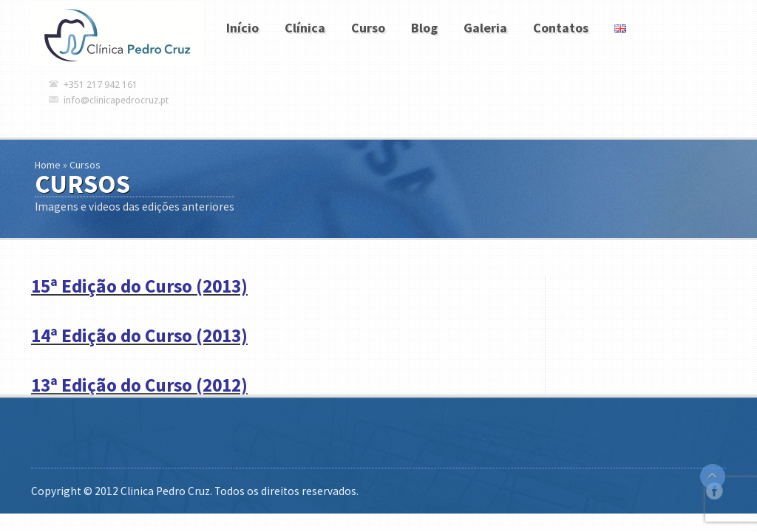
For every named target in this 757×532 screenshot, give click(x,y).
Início (242, 28)
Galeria (485, 28)
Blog (424, 28)
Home (48, 165)
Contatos (561, 28)
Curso (368, 28)
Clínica (305, 28)
